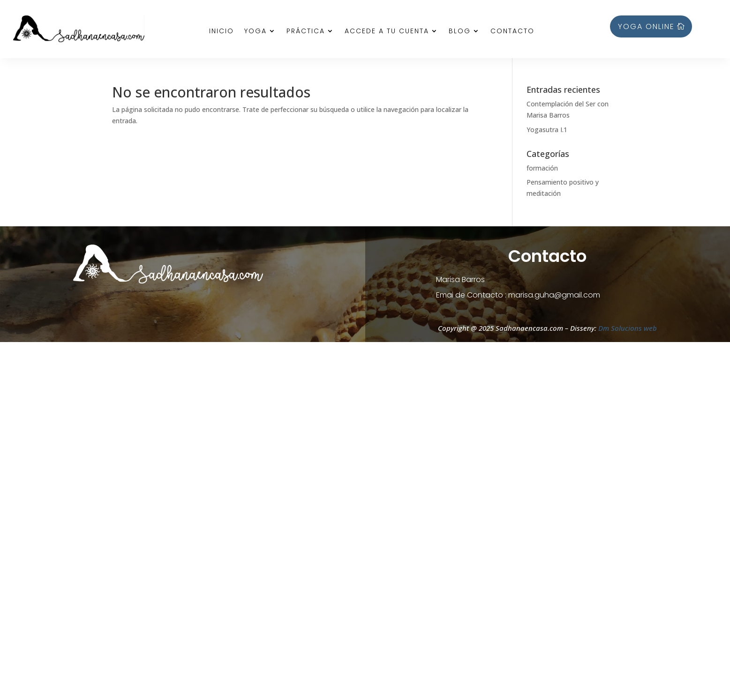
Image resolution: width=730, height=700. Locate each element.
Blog (460, 32)
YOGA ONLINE (646, 26)
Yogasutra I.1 (547, 130)
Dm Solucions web (627, 328)
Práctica (306, 32)
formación (542, 168)
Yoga (256, 32)
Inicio (222, 32)
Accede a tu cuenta (387, 32)
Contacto (512, 32)
